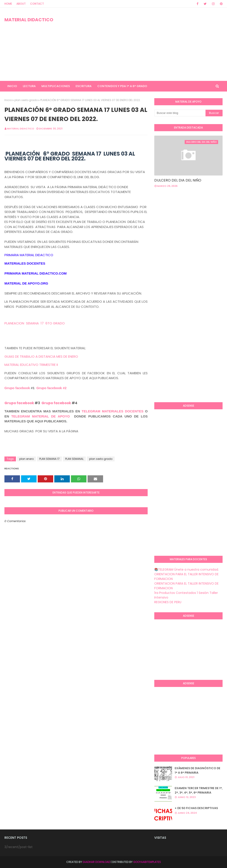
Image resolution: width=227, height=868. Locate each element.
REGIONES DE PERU (168, 602)
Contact (37, 4)
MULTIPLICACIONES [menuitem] (56, 86)
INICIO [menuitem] (12, 86)
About (21, 4)
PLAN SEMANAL (74, 459)
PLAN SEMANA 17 (49, 459)
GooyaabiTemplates (147, 862)
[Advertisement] (146, 44)
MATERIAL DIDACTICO (29, 20)
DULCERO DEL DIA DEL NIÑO (178, 180)
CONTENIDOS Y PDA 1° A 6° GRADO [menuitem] (122, 86)
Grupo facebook (17, 388)
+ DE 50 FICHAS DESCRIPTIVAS (196, 808)
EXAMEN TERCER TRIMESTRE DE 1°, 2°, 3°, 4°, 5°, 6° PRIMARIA (199, 790)
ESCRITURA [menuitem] (84, 86)
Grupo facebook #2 (51, 388)
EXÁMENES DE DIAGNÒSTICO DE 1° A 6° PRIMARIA (198, 770)
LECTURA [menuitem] (29, 86)
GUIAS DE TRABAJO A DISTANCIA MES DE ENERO (41, 356)
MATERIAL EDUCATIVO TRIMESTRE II (31, 365)
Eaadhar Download (96, 862)
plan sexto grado (26, 100)
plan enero (26, 459)
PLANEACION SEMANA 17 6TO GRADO (35, 323)
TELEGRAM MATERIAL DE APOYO (41, 416)
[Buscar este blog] (180, 113)
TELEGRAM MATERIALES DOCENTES (113, 411)
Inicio (8, 100)
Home (8, 4)
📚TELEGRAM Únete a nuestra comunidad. (187, 570)
